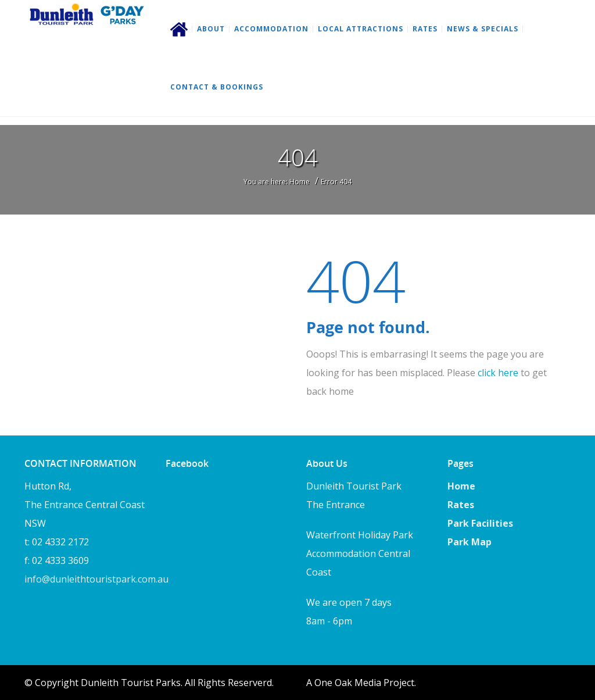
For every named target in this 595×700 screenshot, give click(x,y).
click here (498, 373)
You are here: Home (277, 182)
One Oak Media (348, 683)
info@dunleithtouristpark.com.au (96, 579)
